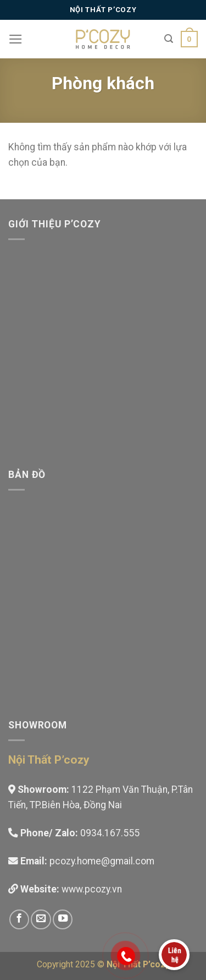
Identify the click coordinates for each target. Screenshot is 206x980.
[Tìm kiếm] (169, 39)
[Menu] (16, 39)
